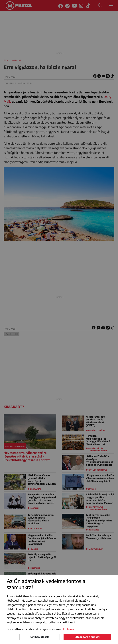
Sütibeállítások (40, 637)
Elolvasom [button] (70, 629)
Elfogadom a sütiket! (87, 637)
